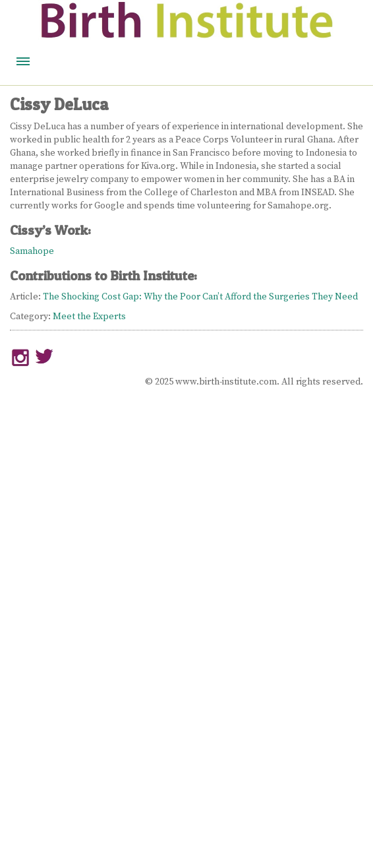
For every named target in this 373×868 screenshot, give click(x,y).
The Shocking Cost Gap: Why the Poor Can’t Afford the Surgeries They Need (200, 297)
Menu (23, 61)
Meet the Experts (89, 317)
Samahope (32, 251)
